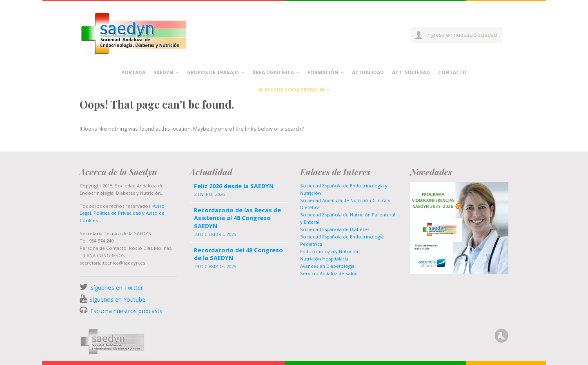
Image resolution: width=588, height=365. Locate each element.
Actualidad (368, 72)
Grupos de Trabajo (213, 72)
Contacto (452, 72)
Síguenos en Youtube (117, 299)
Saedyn (164, 72)
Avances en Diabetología (327, 266)
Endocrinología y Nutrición (330, 251)
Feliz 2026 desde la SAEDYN (234, 186)
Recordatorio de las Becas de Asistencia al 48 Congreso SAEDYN (237, 218)
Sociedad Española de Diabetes (335, 229)
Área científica (273, 72)
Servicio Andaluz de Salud (329, 273)
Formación (323, 72)
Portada (133, 72)
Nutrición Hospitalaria (324, 259)
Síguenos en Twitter (117, 288)
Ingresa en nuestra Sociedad (462, 35)
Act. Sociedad (411, 72)
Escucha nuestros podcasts (126, 311)
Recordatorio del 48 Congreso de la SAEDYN (238, 254)
